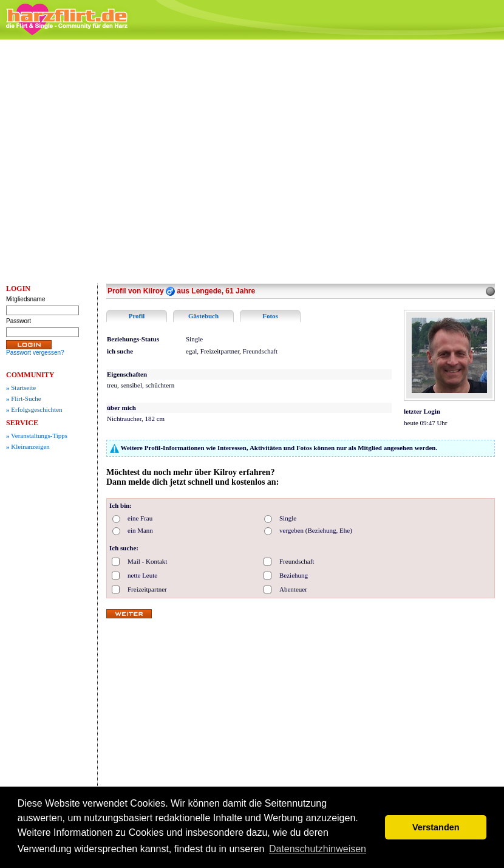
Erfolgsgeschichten (34, 409)
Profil (137, 316)
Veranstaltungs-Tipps (37, 436)
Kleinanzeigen (28, 446)
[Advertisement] (116, 162)
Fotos (270, 316)
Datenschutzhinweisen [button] (318, 849)
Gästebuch (203, 316)
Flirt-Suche (24, 398)
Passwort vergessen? (35, 353)
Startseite (21, 388)
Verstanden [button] (436, 827)
